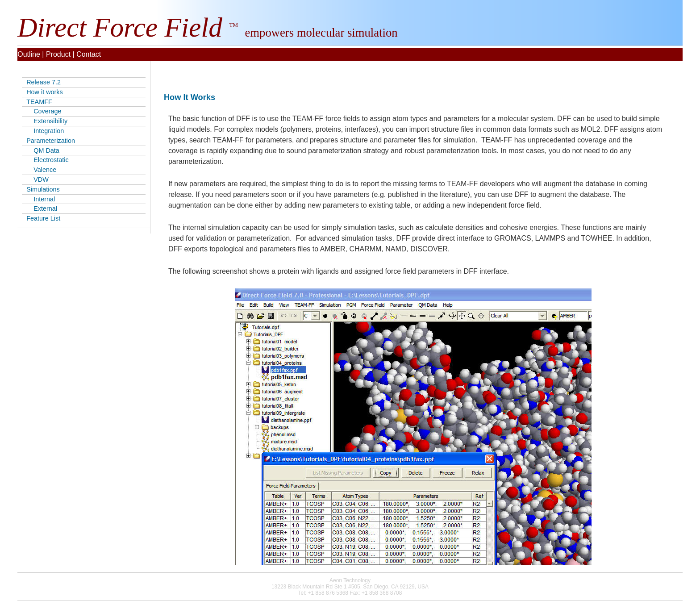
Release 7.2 (44, 82)
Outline (29, 54)
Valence (41, 170)
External (42, 209)
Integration (45, 131)
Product (58, 54)
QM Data (43, 150)
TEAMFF (39, 102)
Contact (89, 54)
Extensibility (47, 121)
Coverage (44, 111)
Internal (41, 199)
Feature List (43, 218)
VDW (37, 179)
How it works (45, 92)
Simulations (43, 189)
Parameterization (51, 141)
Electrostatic (47, 160)
